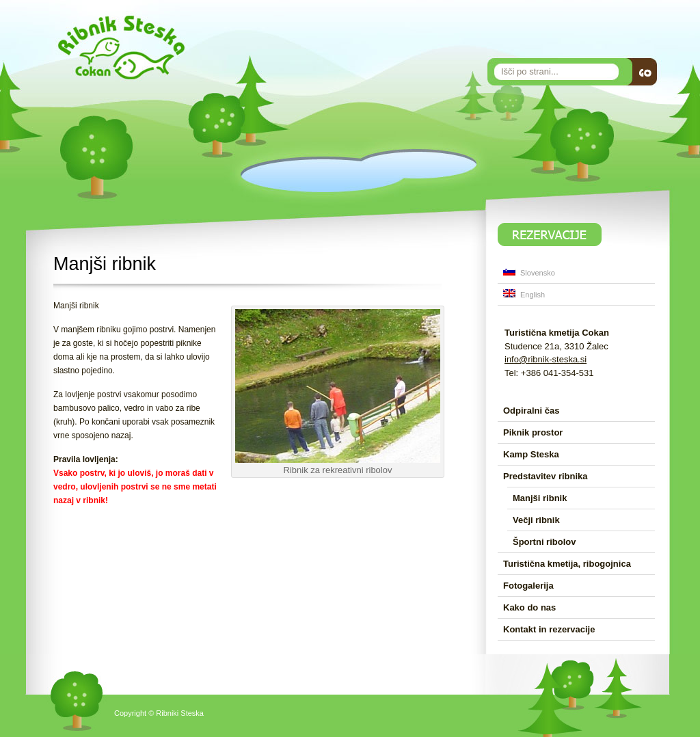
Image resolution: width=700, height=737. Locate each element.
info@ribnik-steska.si (546, 359)
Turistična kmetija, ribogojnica (567, 564)
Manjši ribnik (540, 498)
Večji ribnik (536, 520)
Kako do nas (529, 607)
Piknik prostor (533, 432)
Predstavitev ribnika (546, 476)
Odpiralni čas (531, 411)
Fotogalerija (528, 586)
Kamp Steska (531, 454)
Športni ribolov (544, 542)
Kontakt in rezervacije (549, 629)
